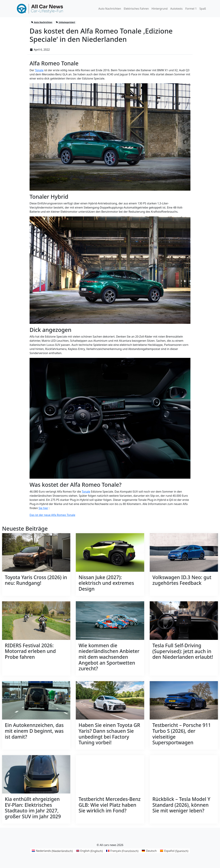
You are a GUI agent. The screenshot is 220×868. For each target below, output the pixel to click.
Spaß (203, 9)
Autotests (176, 9)
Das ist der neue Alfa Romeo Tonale (52, 515)
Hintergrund (160, 9)
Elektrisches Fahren (136, 9)
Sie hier (43, 508)
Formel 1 (191, 9)
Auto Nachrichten (110, 9)
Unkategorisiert (65, 22)
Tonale (39, 70)
